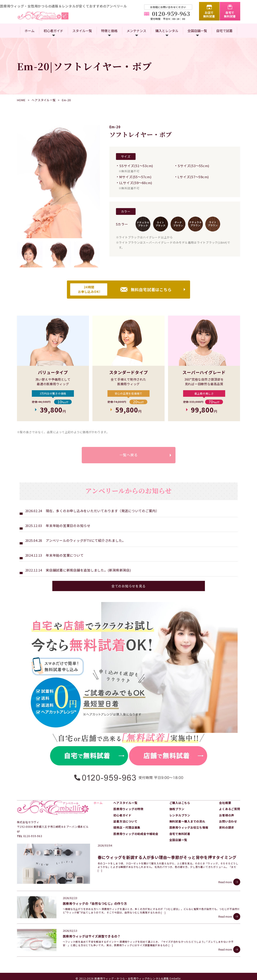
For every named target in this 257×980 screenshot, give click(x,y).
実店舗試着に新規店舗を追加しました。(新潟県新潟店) (88, 570)
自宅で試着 (224, 31)
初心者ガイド (53, 31)
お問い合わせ (228, 822)
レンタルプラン (180, 815)
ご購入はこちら (180, 803)
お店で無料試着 (209, 14)
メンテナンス (136, 31)
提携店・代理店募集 (127, 828)
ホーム (30, 31)
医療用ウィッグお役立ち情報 (189, 828)
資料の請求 (227, 828)
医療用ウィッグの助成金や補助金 (136, 834)
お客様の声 (227, 815)
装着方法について (125, 822)
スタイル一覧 (82, 31)
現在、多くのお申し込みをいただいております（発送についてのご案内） (102, 511)
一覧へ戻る (129, 455)
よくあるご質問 (230, 809)
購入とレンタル (167, 31)
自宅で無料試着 (230, 14)
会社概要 (225, 803)
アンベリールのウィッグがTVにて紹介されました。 (86, 541)
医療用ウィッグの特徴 (128, 809)
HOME (21, 100)
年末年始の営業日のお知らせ (68, 526)
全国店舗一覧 (197, 31)
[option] (58, 182)
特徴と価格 (109, 31)
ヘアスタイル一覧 (44, 100)
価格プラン (177, 809)
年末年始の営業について (65, 556)
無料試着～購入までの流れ (187, 822)
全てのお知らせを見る (129, 586)
